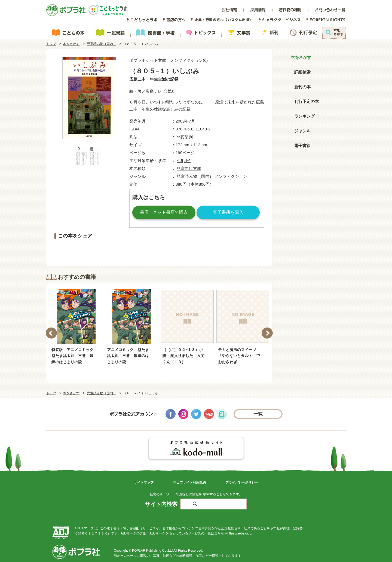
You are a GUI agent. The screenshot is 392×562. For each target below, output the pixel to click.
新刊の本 (302, 87)
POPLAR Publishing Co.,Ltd (152, 551)
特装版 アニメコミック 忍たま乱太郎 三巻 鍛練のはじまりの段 (73, 356)
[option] (76, 327)
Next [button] (267, 333)
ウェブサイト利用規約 (189, 482)
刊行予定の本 (307, 101)
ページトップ (340, 554)
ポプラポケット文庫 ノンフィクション (166, 60)
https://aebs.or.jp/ (240, 533)
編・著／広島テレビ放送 (152, 91)
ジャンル (302, 131)
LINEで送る (231, 251)
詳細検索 (302, 72)
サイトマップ (144, 482)
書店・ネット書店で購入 (164, 212)
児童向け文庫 (189, 168)
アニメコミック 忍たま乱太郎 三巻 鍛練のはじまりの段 (128, 356)
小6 (187, 161)
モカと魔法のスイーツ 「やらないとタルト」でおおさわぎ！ (239, 356)
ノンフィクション (231, 176)
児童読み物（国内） (102, 44)
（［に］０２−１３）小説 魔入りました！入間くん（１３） (183, 356)
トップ (51, 44)
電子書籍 (302, 146)
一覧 (258, 414)
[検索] (220, 504)
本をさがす (71, 44)
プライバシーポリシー (242, 482)
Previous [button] (51, 333)
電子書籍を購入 (228, 212)
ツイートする (159, 251)
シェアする (87, 251)
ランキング (304, 116)
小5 (180, 161)
